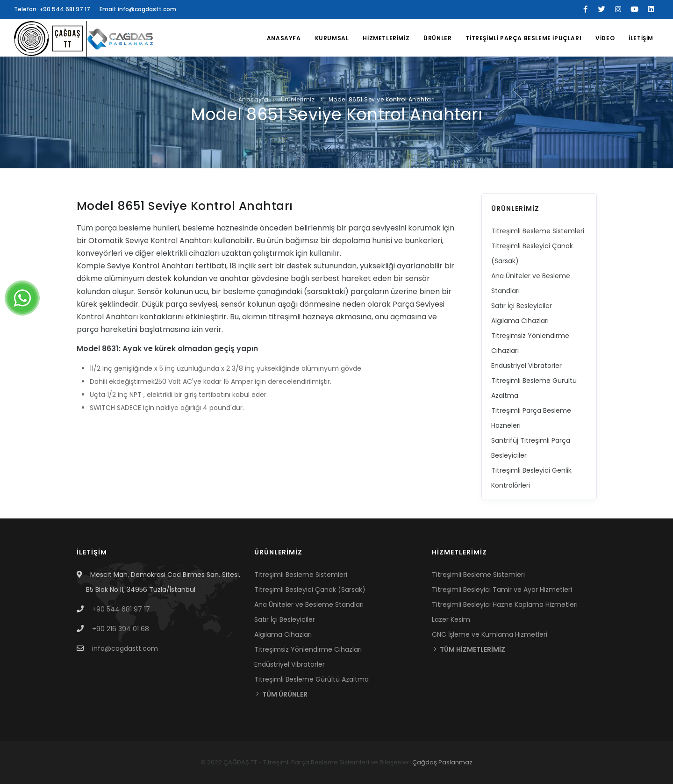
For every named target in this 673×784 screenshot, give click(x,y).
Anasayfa (284, 38)
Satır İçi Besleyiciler (522, 306)
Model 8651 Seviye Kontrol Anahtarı (381, 99)
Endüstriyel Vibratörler (526, 366)
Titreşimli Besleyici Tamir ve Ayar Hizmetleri (502, 590)
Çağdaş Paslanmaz (442, 762)
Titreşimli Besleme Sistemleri (538, 231)
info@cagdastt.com (125, 648)
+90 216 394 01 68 (121, 629)
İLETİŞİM (641, 38)
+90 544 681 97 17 (121, 609)
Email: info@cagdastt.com (138, 9)
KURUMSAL (332, 38)
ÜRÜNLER (437, 38)
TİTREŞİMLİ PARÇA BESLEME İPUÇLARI (523, 38)
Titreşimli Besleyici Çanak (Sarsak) (310, 590)
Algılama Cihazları (520, 321)
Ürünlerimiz (298, 99)
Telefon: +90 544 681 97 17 (52, 9)
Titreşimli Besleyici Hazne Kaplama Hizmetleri (505, 604)
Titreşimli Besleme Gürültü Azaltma (311, 679)
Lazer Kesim (451, 619)
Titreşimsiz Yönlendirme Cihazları (308, 649)
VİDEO (605, 38)
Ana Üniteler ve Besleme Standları (309, 604)
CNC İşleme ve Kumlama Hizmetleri (490, 634)
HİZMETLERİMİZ (386, 38)
